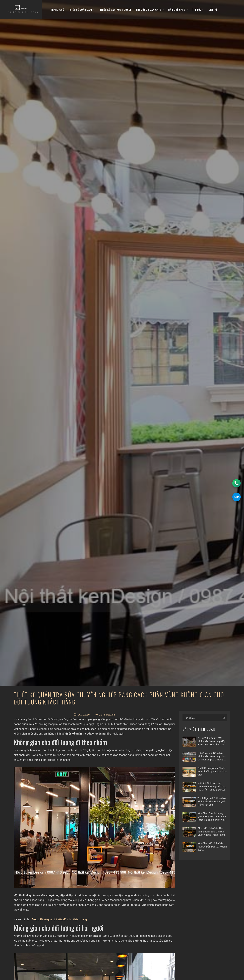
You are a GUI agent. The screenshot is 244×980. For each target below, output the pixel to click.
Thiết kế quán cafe (82, 10)
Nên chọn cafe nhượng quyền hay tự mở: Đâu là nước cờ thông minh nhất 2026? (212, 817)
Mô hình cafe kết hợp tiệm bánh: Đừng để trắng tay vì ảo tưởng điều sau (212, 786)
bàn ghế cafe (178, 10)
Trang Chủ (57, 10)
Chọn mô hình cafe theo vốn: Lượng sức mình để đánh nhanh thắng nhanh (211, 832)
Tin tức (198, 10)
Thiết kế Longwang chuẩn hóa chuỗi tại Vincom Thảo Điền (212, 771)
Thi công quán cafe (150, 10)
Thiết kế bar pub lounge (116, 10)
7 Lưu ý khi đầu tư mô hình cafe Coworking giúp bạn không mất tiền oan (211, 741)
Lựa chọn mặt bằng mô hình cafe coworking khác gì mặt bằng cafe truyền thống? (212, 757)
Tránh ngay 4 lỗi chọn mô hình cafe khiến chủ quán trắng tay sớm (212, 801)
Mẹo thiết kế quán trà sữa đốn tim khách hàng (59, 919)
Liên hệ (213, 10)
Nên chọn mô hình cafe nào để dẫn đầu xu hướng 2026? (212, 847)
